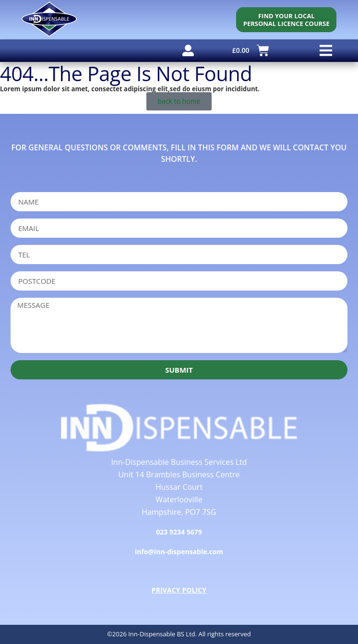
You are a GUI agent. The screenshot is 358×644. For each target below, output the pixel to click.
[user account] (188, 50)
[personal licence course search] (286, 20)
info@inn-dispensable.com (179, 552)
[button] (326, 51)
